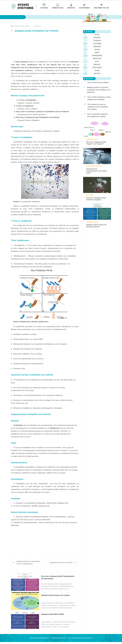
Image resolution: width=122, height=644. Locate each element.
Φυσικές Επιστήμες (21, 26)
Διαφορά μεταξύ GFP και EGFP (61, 563)
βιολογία (38, 26)
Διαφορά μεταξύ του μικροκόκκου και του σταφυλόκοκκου (28, 563)
